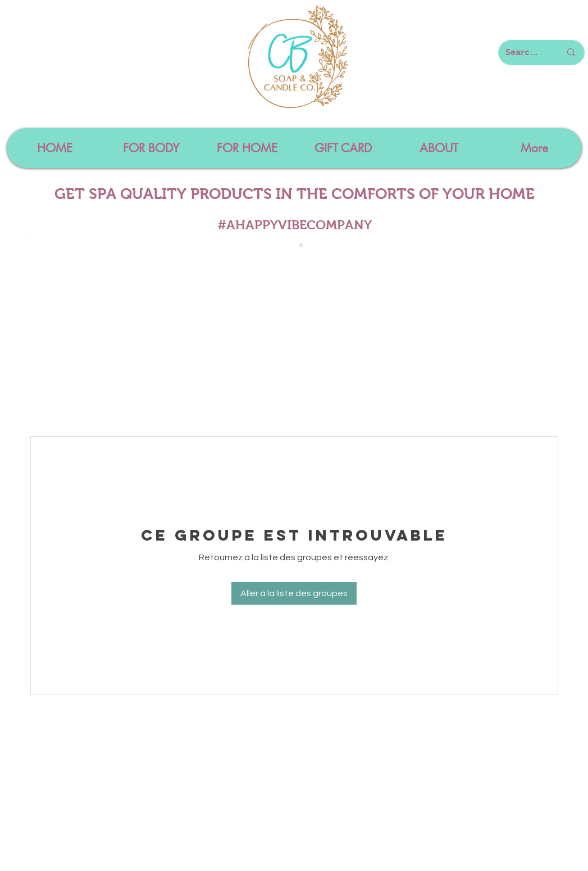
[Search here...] (525, 53)
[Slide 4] (301, 245)
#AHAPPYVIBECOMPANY (295, 225)
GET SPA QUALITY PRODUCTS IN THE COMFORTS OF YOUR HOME (295, 194)
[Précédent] (30, 234)
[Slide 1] (289, 245)
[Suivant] (560, 234)
